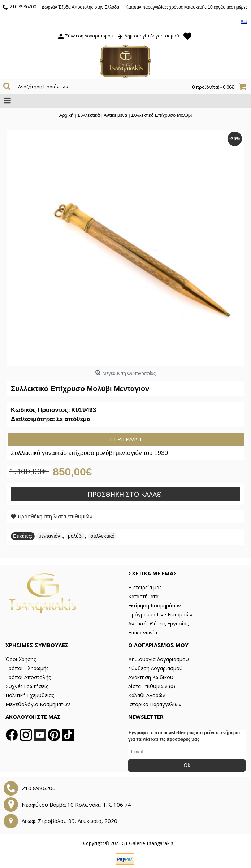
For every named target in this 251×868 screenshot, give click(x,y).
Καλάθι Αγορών (147, 695)
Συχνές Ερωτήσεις (27, 686)
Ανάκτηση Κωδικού (151, 677)
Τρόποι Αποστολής (28, 677)
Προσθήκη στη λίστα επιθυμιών (55, 516)
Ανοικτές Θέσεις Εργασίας (158, 623)
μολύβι (75, 536)
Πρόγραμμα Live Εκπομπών (160, 614)
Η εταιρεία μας (145, 587)
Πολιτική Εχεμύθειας (30, 695)
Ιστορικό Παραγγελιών (155, 704)
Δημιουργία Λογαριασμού (159, 659)
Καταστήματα (143, 596)
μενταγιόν (49, 536)
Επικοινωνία (143, 632)
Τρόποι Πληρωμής (27, 668)
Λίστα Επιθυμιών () (152, 686)
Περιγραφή (126, 439)
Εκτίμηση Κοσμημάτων (155, 605)
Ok (187, 765)
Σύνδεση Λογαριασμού (155, 668)
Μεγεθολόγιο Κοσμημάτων (38, 704)
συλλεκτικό (102, 536)
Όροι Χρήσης (21, 659)
